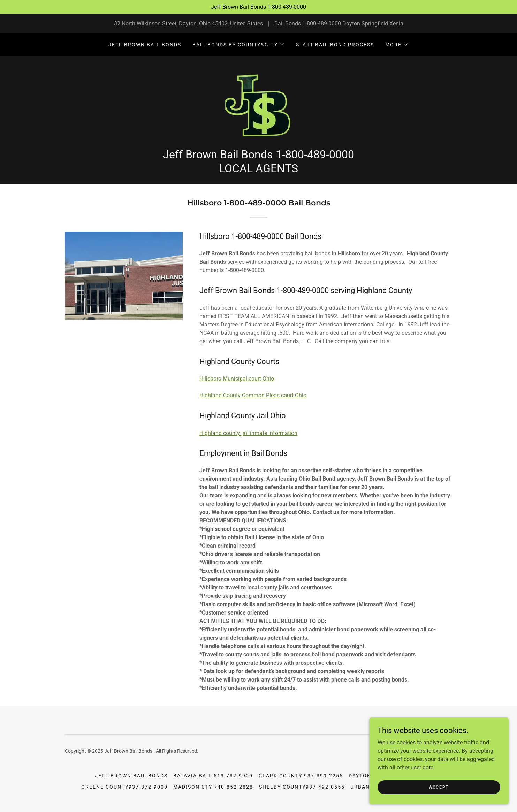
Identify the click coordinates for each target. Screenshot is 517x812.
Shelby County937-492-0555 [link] (302, 787)
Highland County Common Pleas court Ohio (253, 395)
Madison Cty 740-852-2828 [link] (213, 787)
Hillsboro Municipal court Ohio (237, 379)
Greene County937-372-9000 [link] (124, 787)
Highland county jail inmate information (248, 433)
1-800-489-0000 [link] (322, 24)
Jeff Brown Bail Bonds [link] (145, 45)
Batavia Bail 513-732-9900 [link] (213, 776)
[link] (258, 104)
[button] (238, 45)
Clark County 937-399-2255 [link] (301, 776)
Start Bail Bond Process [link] (335, 45)
